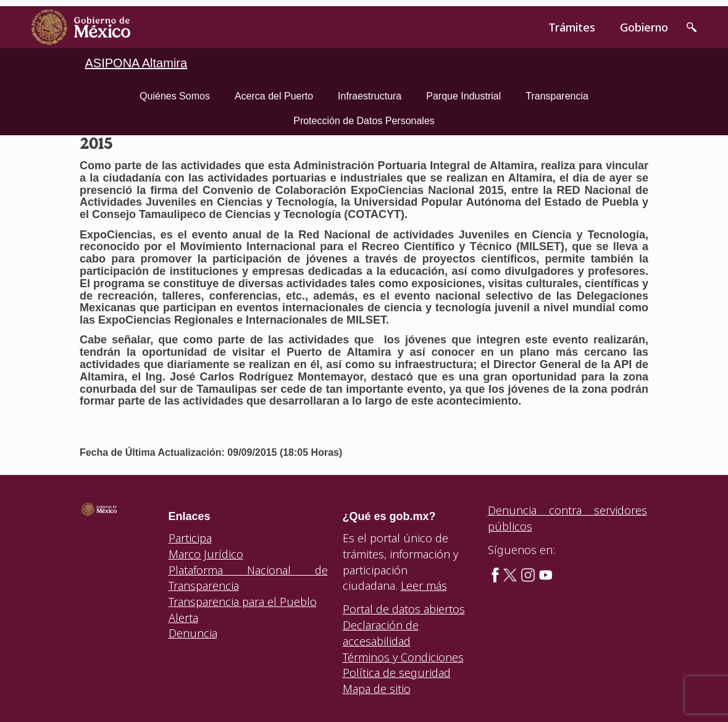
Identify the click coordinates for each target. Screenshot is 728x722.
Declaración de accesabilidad (381, 633)
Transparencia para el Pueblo (243, 602)
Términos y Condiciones (403, 657)
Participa (190, 538)
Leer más (424, 586)
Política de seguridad (397, 673)
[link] (81, 27)
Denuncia (193, 633)
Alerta (183, 618)
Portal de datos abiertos (404, 609)
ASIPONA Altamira (136, 63)
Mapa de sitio (377, 689)
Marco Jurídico (206, 554)
